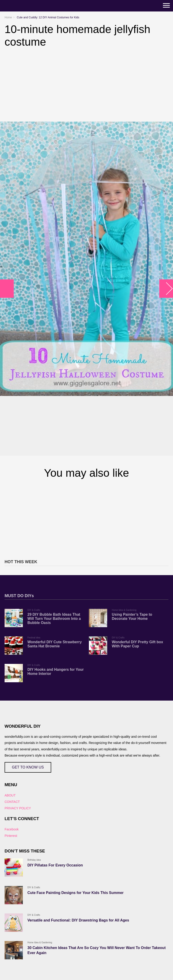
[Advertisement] (86, 518)
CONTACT (12, 802)
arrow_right (166, 289)
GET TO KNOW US (28, 767)
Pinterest (11, 836)
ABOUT (10, 795)
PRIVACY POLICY (18, 808)
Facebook (12, 829)
